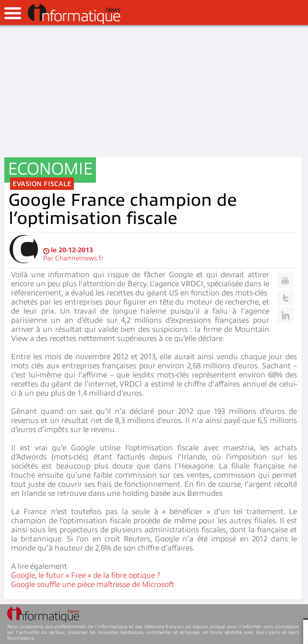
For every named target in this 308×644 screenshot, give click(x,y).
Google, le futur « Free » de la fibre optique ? (86, 575)
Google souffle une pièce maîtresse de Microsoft (93, 585)
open (13, 13)
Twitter (285, 298)
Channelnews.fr (79, 258)
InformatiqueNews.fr (74, 14)
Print (285, 281)
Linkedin (285, 315)
